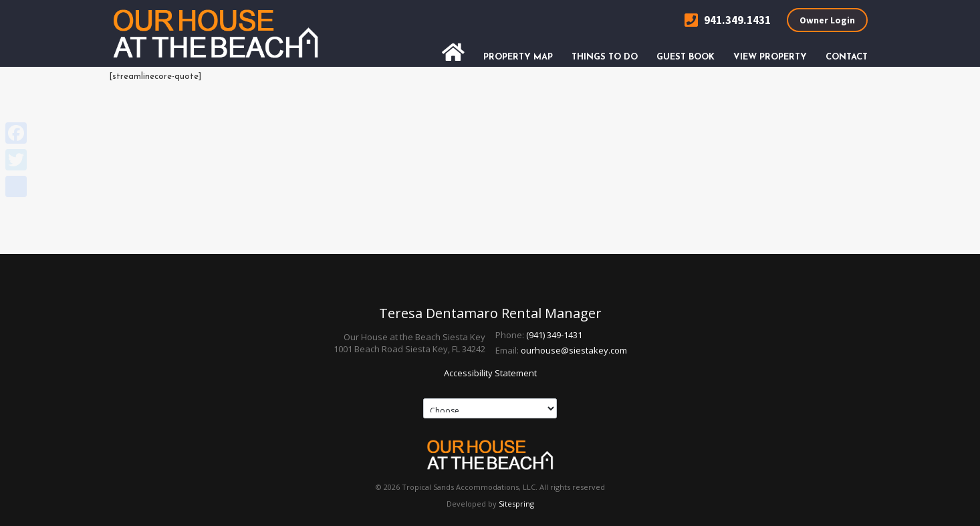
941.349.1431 (728, 20)
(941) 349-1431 (554, 335)
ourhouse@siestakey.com (574, 350)
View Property (770, 57)
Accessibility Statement (490, 373)
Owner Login (827, 20)
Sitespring (516, 504)
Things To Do (605, 57)
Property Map (518, 57)
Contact (847, 57)
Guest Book (686, 57)
